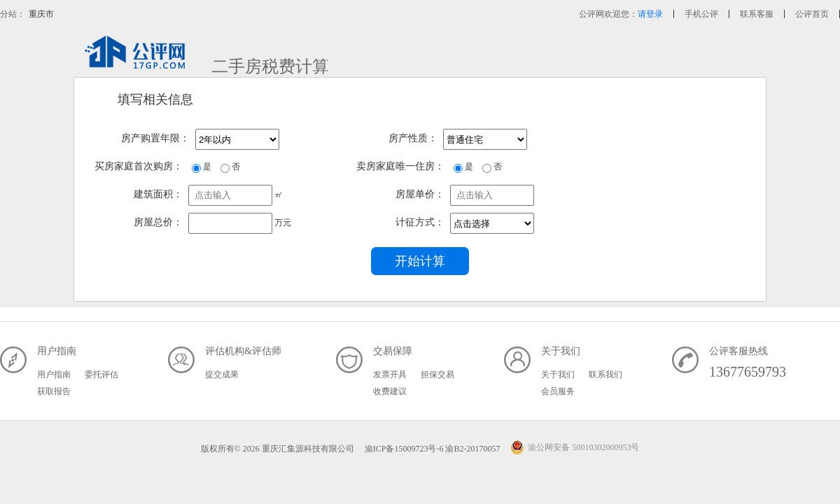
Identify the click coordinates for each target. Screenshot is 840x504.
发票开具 (390, 374)
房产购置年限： (155, 138)
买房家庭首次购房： (139, 166)
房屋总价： (158, 222)
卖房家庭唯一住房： (400, 166)
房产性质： (413, 138)
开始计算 (420, 261)
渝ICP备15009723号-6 (404, 449)
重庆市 (41, 14)
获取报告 (54, 391)
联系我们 (605, 374)
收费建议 (390, 391)
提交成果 (222, 374)
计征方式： (420, 222)
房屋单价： (420, 194)
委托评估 (101, 374)
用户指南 (54, 374)
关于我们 (558, 374)
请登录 (650, 14)
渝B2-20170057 (474, 449)
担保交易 (437, 374)
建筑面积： (158, 194)
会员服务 (558, 391)
